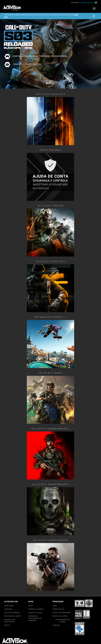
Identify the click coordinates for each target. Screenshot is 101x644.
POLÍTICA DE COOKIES (60, 616)
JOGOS (31, 606)
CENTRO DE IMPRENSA (12, 613)
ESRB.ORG (56, 625)
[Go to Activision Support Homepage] (13, 8)
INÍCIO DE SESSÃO (87, 3)
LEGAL (55, 606)
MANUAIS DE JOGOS (35, 613)
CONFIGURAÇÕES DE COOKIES (63, 621)
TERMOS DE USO (58, 609)
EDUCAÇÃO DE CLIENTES (13, 616)
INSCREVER (75, 3)
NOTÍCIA (7, 625)
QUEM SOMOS (9, 606)
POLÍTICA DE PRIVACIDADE (62, 613)
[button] (96, 2)
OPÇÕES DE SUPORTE (36, 609)
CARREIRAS (8, 609)
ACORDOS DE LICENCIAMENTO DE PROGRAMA (35, 618)
